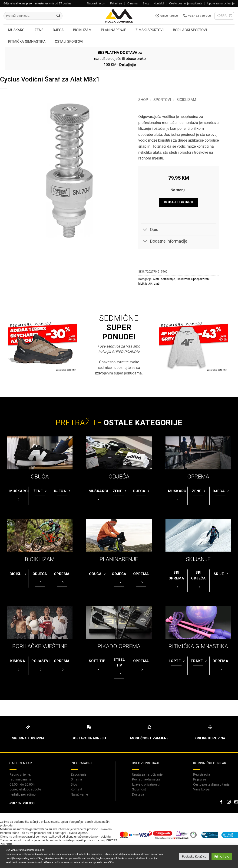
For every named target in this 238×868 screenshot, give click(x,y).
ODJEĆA (119, 477)
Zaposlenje (78, 774)
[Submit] (58, 16)
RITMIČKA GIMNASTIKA (198, 646)
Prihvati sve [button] (222, 857)
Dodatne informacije (164, 242)
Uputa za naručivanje (147, 774)
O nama (132, 3)
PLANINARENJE (119, 559)
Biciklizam (186, 100)
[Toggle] (145, 230)
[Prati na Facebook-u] (221, 802)
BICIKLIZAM (40, 559)
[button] (224, 16)
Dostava (138, 794)
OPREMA (198, 477)
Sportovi (162, 100)
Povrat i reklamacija (146, 779)
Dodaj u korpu (178, 202)
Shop (143, 100)
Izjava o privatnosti (146, 784)
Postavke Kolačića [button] (194, 857)
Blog (146, 3)
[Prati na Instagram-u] (229, 802)
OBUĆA (40, 477)
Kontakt (159, 3)
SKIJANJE (198, 559)
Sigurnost (139, 789)
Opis (149, 230)
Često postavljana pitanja (186, 3)
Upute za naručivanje (221, 3)
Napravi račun (96, 3)
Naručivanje (79, 794)
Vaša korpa (201, 789)
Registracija (202, 774)
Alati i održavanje (164, 279)
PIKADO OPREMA (119, 646)
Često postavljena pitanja (211, 784)
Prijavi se (116, 3)
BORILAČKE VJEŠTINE (40, 646)
